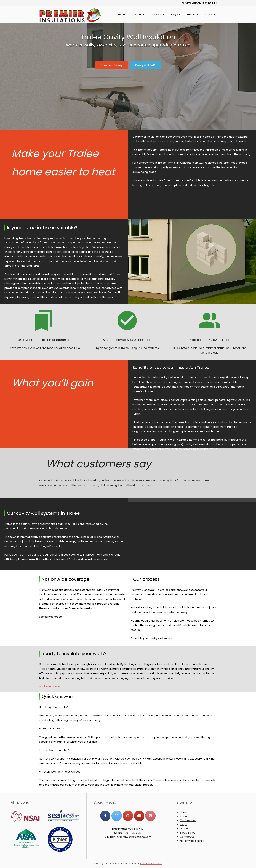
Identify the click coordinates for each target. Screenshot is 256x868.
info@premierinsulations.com (132, 837)
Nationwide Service (192, 841)
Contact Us (187, 837)
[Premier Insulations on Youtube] (139, 816)
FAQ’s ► (176, 15)
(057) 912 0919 (132, 833)
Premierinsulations (151, 863)
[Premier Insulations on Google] (128, 816)
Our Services (188, 820)
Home (121, 15)
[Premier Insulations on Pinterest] (150, 816)
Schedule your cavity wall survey (151, 638)
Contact (210, 15)
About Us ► (138, 15)
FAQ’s (183, 824)
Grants (184, 829)
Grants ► (193, 15)
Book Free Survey (50, 686)
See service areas (50, 617)
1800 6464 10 (135, 829)
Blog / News (188, 833)
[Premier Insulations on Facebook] (105, 816)
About (184, 816)
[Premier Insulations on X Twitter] (117, 816)
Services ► (158, 15)
